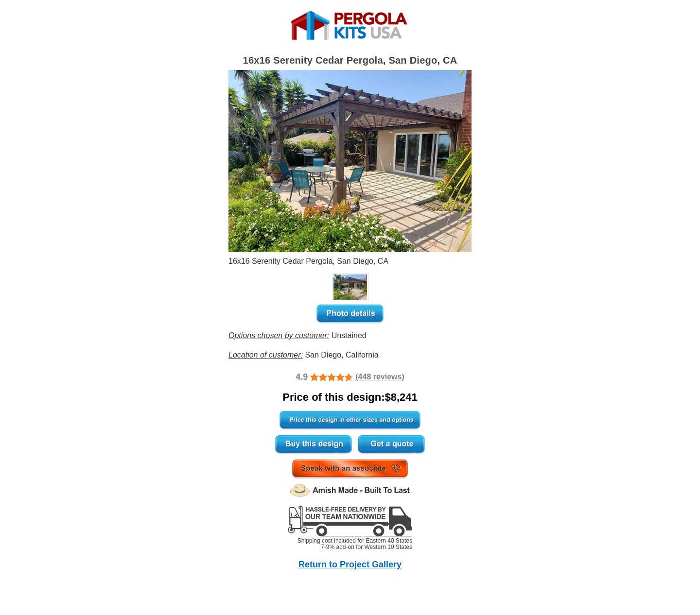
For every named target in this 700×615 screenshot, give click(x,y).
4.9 (302, 377)
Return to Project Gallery (350, 564)
